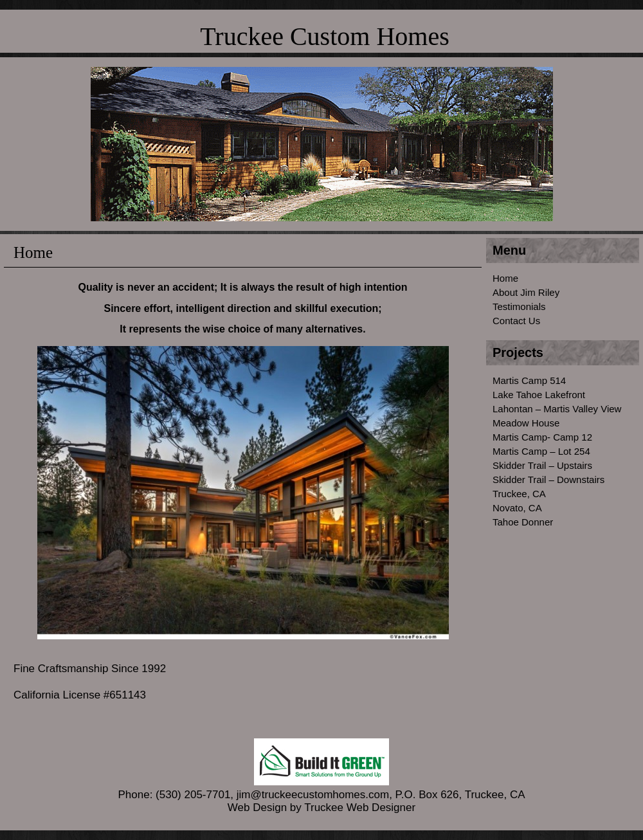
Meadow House (526, 423)
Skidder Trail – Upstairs (542, 465)
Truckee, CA (519, 494)
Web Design (257, 808)
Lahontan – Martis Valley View (557, 409)
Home (505, 278)
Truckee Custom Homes (324, 36)
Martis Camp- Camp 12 (542, 437)
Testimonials (519, 306)
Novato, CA (517, 508)
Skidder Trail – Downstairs (548, 479)
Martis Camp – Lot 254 (541, 451)
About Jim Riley (526, 292)
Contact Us (516, 321)
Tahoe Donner (523, 522)
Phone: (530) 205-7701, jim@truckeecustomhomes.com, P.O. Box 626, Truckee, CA (321, 788)
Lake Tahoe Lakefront (539, 395)
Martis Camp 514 (529, 380)
